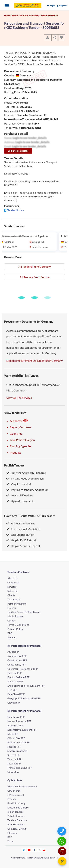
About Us (12, 578)
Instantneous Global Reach (25, 478)
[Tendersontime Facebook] (34, 850)
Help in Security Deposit (23, 546)
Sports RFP (13, 755)
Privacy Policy (15, 629)
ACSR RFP (13, 652)
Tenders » (17, 15)
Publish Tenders (14, 465)
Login (51, 6)
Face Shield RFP (16, 694)
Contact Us (13, 582)
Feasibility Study (16, 803)
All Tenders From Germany (35, 267)
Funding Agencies (21, 446)
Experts (12, 608)
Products (15, 452)
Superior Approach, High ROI (26, 473)
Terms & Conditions (18, 625)
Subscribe (13, 591)
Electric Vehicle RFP (18, 677)
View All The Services (19, 398)
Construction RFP (17, 660)
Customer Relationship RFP (23, 669)
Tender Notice (15, 210)
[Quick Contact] (62, 831)
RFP (10, 837)
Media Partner (15, 616)
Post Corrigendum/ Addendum (27, 490)
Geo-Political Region (22, 440)
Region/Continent (21, 427)
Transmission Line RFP (20, 768)
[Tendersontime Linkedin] (24, 850)
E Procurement (16, 795)
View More (13, 772)
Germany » (35, 15)
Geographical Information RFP (24, 698)
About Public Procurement (22, 786)
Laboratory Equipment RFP (22, 730)
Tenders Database (17, 820)
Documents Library (18, 808)
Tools (10, 841)
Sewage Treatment (17, 751)
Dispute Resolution (20, 535)
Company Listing (17, 829)
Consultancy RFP (17, 665)
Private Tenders (16, 816)
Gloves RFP (14, 703)
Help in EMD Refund (21, 540)
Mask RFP (13, 734)
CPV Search (14, 791)
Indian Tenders (15, 812)
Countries (16, 433)
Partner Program (17, 604)
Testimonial (14, 599)
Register (62, 6)
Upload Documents (20, 501)
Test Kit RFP (14, 763)
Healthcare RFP (16, 717)
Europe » (26, 15)
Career (11, 620)
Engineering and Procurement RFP (26, 686)
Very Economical (19, 484)
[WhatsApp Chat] (62, 841)
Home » (8, 15)
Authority (19, 421)
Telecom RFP (15, 759)
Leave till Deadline (20, 495)
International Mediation (23, 529)
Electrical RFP (15, 681)
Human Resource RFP (19, 721)
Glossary (12, 833)
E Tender (12, 799)
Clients (11, 595)
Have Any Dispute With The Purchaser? (30, 516)
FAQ (10, 633)
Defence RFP (15, 673)
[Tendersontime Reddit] (44, 850)
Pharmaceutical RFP (19, 742)
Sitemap (12, 637)
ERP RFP (12, 690)
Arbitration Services (21, 523)
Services (12, 587)
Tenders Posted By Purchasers (24, 612)
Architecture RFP (17, 656)
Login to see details (18, 151)
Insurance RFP (15, 725)
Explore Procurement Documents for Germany (34, 361)
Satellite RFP (14, 747)
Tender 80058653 (49, 15)
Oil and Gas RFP (16, 738)
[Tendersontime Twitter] (40, 850)
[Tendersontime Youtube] (29, 850)
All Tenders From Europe (35, 277)
